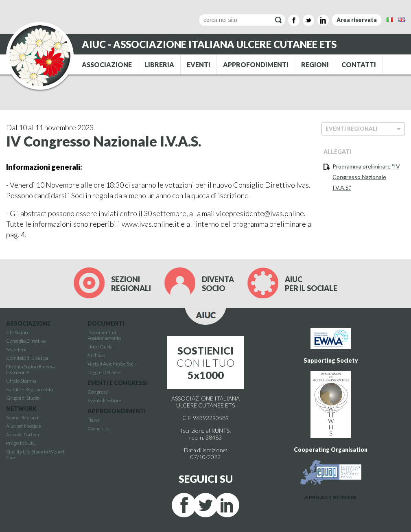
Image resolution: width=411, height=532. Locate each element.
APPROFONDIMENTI (256, 65)
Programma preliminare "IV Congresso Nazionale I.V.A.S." (366, 177)
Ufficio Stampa (21, 381)
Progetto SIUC (21, 443)
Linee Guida (100, 347)
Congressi (98, 392)
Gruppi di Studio (23, 398)
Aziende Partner (23, 435)
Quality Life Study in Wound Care (35, 454)
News (93, 420)
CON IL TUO (206, 363)
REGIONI (315, 65)
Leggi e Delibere (104, 372)
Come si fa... (100, 428)
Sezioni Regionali (23, 417)
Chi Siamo (17, 332)
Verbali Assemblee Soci (111, 364)
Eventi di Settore (104, 400)
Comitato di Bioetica (27, 358)
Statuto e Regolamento (30, 389)
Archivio (96, 355)
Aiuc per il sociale (24, 426)
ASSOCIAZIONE (107, 65)
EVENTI (199, 65)
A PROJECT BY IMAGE (331, 497)
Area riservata (357, 20)
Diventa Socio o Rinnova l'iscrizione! (31, 369)
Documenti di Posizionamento (104, 335)
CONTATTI (359, 65)
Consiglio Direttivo (26, 341)
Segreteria (17, 349)
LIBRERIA (159, 65)
